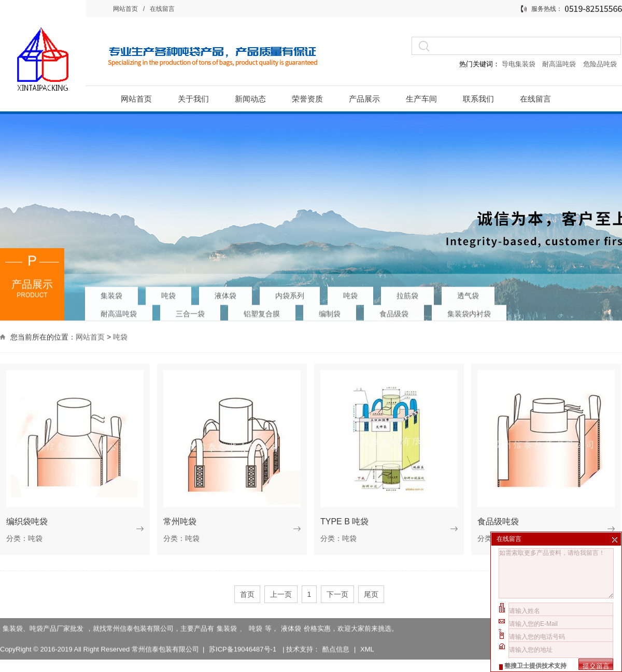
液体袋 (225, 293)
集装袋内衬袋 (469, 311)
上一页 (281, 594)
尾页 (371, 594)
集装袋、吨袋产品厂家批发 (43, 619)
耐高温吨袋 (560, 64)
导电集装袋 (518, 64)
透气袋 (468, 293)
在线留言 (162, 9)
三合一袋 (190, 311)
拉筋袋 (407, 293)
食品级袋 (394, 311)
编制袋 (330, 311)
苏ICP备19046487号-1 (244, 640)
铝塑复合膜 (262, 311)
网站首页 (125, 9)
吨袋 (168, 293)
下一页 (337, 594)
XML (367, 640)
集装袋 (111, 293)
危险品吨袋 (600, 64)
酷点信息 (336, 640)
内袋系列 (290, 293)
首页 (247, 594)
